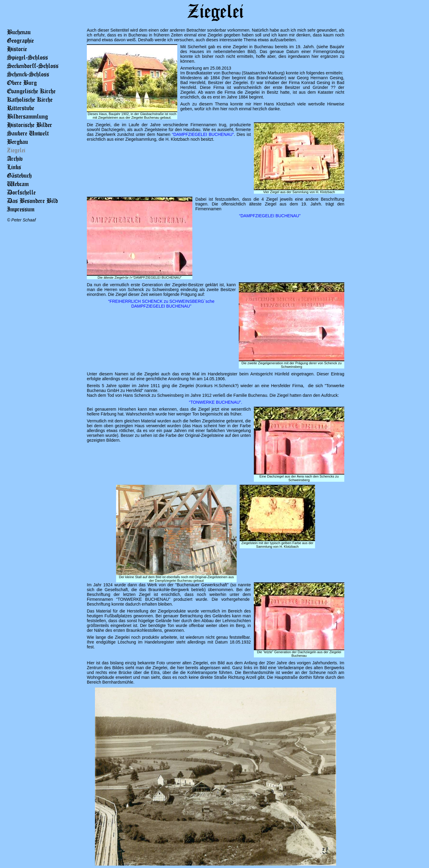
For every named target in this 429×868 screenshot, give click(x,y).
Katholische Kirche (30, 99)
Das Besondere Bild (32, 201)
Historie (17, 49)
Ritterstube (21, 108)
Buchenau (19, 32)
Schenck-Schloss (28, 74)
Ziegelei (16, 150)
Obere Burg (22, 83)
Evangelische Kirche (31, 91)
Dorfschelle (21, 192)
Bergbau (17, 142)
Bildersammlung (27, 116)
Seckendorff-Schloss (33, 66)
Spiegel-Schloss (27, 57)
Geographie (20, 40)
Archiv (15, 158)
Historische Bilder (30, 125)
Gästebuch (19, 175)
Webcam (18, 184)
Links (14, 167)
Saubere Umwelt (28, 133)
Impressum (21, 209)
